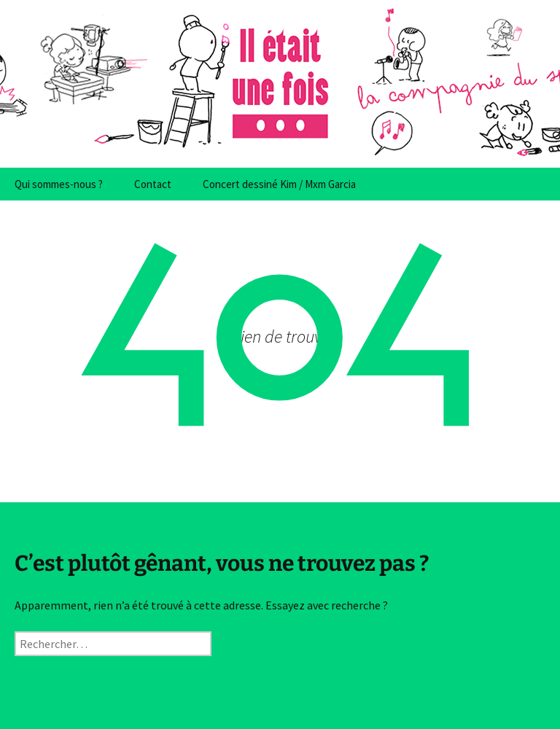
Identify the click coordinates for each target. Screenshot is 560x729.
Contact (153, 184)
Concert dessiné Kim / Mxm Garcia (279, 184)
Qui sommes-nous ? (59, 184)
